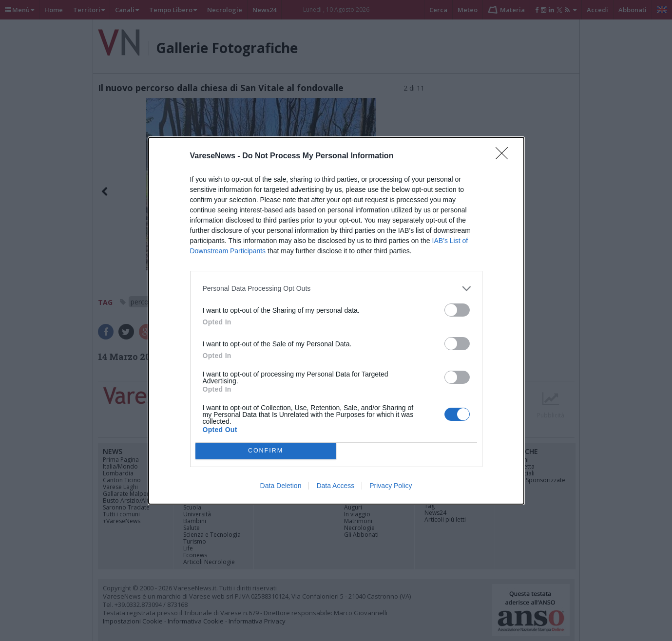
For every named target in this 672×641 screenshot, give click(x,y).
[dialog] (336, 321)
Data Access (335, 486)
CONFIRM (266, 451)
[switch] (457, 310)
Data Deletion (281, 486)
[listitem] (336, 289)
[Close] (505, 156)
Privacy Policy (391, 486)
